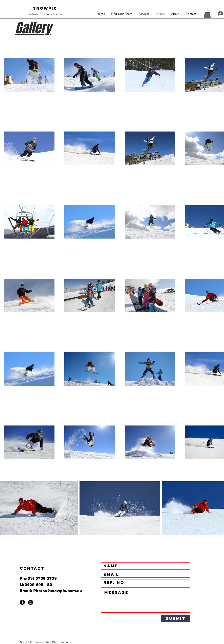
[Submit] (176, 619)
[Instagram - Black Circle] (31, 602)
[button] (207, 14)
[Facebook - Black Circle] (22, 602)
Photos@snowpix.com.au (58, 591)
